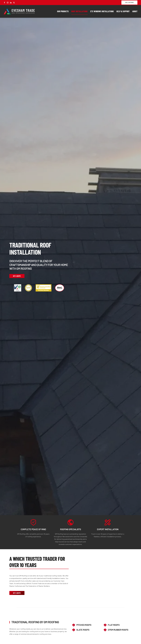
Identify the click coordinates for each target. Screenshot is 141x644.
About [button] (135, 11)
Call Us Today (129, 2)
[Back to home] (19, 11)
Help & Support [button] (123, 11)
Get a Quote (17, 276)
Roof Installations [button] (79, 11)
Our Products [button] (63, 11)
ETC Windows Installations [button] (102, 11)
